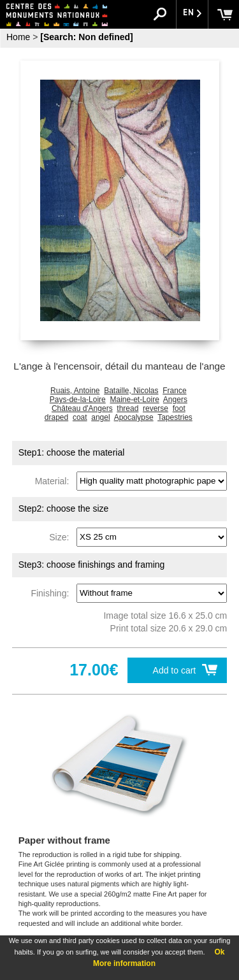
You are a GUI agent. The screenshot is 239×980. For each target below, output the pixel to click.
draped (56, 417)
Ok (219, 952)
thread (127, 408)
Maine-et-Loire (134, 400)
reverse (156, 408)
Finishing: (52, 593)
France (174, 391)
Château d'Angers (82, 408)
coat (80, 417)
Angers (175, 400)
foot (179, 408)
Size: (62, 537)
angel (100, 417)
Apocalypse (134, 417)
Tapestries (175, 417)
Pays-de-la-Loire (78, 400)
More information (124, 963)
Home (18, 37)
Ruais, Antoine (75, 391)
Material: (54, 480)
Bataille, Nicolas (131, 391)
